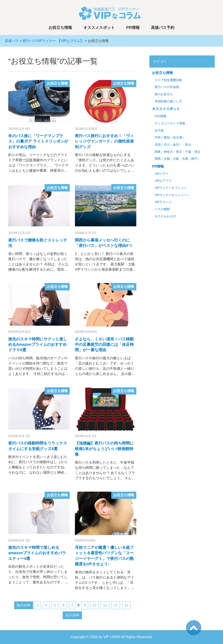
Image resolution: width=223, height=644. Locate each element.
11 (105, 605)
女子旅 (159, 131)
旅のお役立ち (164, 94)
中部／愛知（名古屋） (170, 137)
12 (116, 605)
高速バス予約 (163, 28)
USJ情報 (160, 116)
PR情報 (133, 28)
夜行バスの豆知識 (167, 87)
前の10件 (24, 605)
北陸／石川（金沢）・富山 (173, 145)
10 (94, 605)
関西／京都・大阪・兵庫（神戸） (177, 159)
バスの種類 (162, 209)
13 (126, 605)
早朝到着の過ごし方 (168, 101)
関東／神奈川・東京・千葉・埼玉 (177, 152)
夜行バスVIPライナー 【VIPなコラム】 (53, 41)
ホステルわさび (165, 216)
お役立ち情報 (60, 28)
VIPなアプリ (163, 181)
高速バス (12, 41)
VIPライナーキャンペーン (172, 195)
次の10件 (72, 615)
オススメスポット (99, 28)
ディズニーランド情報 (170, 123)
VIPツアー (162, 174)
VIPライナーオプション (171, 188)
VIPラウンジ (163, 202)
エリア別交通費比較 (168, 80)
